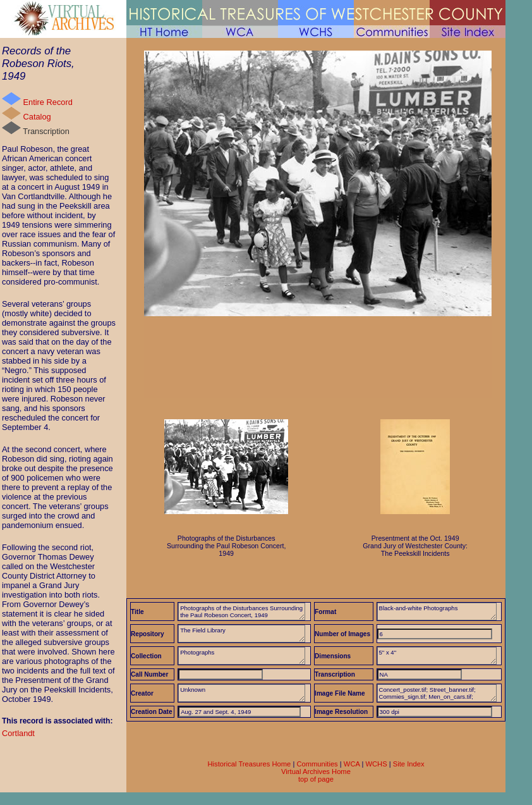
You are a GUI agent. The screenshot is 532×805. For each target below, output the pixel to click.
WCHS (376, 764)
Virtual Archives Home (316, 771)
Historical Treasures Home (249, 764)
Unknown (242, 693)
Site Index (409, 764)
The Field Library (242, 634)
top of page (316, 779)
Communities (317, 764)
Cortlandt (18, 733)
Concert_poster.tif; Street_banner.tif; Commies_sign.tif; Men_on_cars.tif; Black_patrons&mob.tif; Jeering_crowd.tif (437, 693)
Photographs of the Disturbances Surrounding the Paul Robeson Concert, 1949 (242, 611)
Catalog (27, 114)
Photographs (242, 656)
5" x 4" (437, 656)
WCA (352, 764)
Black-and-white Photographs (437, 611)
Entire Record (37, 100)
